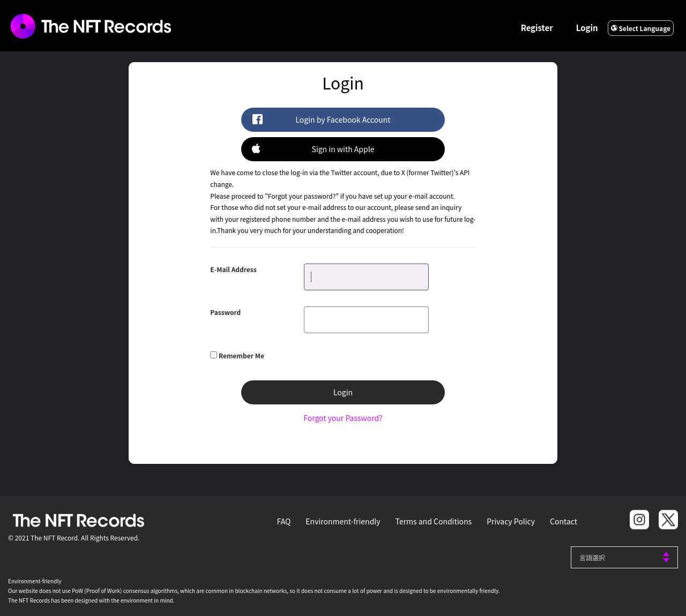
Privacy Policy (511, 521)
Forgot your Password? (343, 418)
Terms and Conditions (434, 521)
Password (225, 312)
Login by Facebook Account (321, 119)
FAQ (284, 521)
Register (537, 28)
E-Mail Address (233, 269)
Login (587, 28)
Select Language (641, 28)
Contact (564, 521)
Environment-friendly (343, 521)
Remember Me (241, 355)
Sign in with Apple (313, 149)
